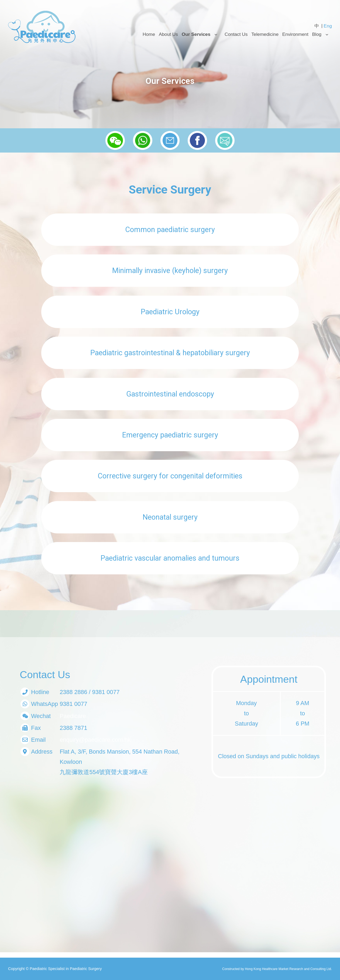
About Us (168, 34)
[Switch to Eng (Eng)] (328, 26)
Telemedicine (265, 34)
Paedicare (73, 716)
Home (149, 34)
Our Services (196, 34)
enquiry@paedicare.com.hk (95, 740)
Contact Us (236, 34)
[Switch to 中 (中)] (317, 26)
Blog (317, 34)
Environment (295, 34)
